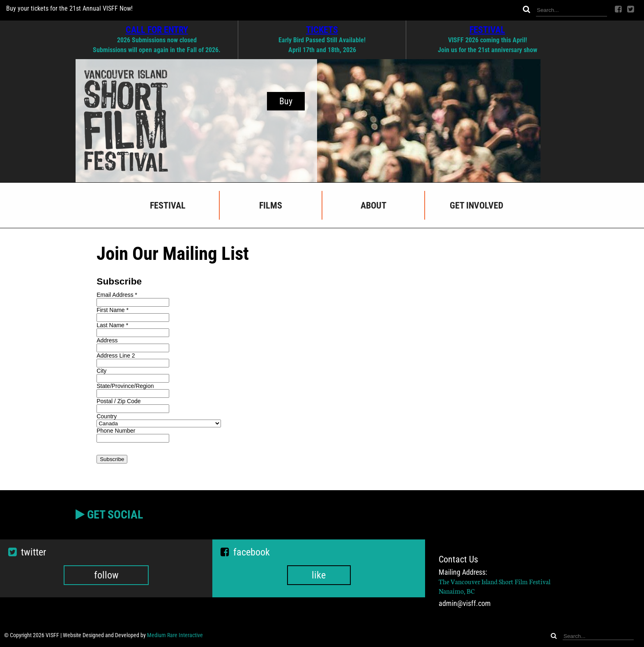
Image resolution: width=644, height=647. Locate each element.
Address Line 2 (116, 356)
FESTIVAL (487, 30)
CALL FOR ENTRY (157, 30)
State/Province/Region (125, 386)
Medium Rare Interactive (175, 635)
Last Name (112, 325)
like (319, 575)
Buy (286, 101)
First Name (113, 310)
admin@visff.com (465, 603)
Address (107, 340)
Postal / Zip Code (118, 401)
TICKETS (322, 30)
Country (107, 416)
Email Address (117, 295)
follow (106, 575)
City (101, 371)
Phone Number (116, 431)
